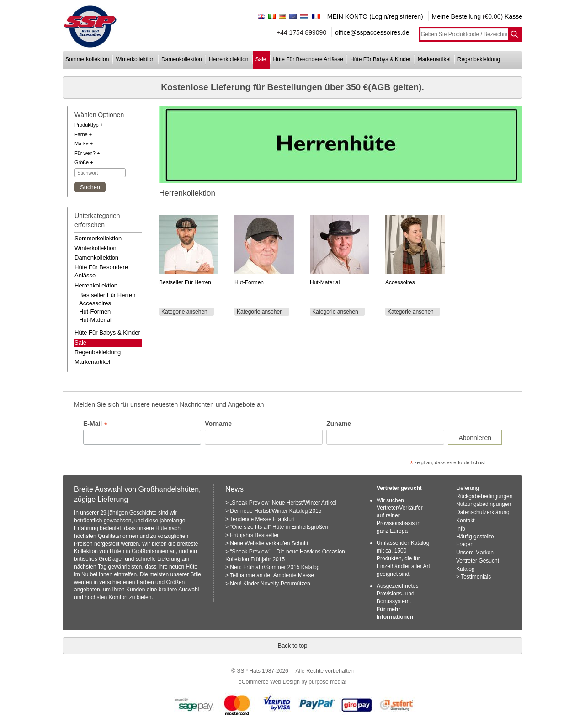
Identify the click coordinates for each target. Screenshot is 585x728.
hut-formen (95, 311)
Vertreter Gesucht (478, 561)
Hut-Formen (249, 282)
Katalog (465, 569)
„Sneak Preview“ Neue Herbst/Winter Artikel (283, 503)
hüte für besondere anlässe (308, 59)
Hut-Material (325, 282)
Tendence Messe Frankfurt (262, 519)
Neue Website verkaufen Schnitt (269, 543)
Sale (80, 343)
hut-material (95, 320)
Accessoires (400, 282)
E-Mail (95, 424)
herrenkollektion (229, 59)
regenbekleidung (479, 59)
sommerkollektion (87, 59)
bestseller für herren (107, 295)
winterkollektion (135, 59)
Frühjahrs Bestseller (254, 535)
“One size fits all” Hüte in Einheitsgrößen (279, 527)
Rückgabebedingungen (484, 496)
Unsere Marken (475, 553)
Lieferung (468, 488)
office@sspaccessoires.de (372, 32)
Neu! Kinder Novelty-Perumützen (270, 584)
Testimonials (476, 577)
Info (461, 529)
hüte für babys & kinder (380, 59)
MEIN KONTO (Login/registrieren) (375, 16)
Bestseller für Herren (185, 282)
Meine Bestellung (456, 16)
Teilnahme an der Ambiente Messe (272, 575)
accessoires (95, 303)
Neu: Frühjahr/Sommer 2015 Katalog (275, 567)
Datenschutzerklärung (483, 512)
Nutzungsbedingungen (484, 504)
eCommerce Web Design (269, 682)
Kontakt (465, 521)
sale (261, 59)
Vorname (218, 424)
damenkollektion (182, 59)
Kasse (513, 16)
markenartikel (434, 59)
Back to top (292, 646)
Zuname (339, 424)
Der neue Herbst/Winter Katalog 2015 (276, 511)
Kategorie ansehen (184, 312)
